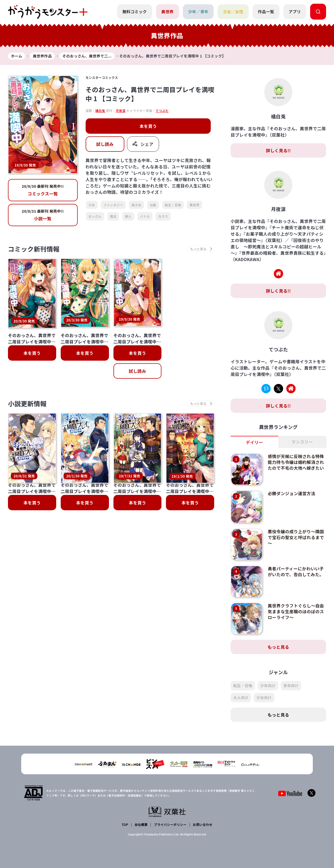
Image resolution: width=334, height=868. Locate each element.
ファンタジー (113, 205)
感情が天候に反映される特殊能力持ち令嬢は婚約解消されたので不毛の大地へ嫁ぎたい (296, 462)
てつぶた (162, 111)
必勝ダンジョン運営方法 (292, 493)
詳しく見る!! (278, 150)
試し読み (105, 144)
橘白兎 (100, 111)
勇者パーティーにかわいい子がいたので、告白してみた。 (296, 571)
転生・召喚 (173, 205)
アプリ (295, 12)
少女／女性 (233, 12)
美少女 (136, 205)
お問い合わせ (203, 824)
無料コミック (135, 12)
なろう (163, 216)
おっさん (95, 216)
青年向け (291, 686)
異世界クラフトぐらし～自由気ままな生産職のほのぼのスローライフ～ (296, 612)
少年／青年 (198, 12)
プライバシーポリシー (170, 824)
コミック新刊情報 (34, 249)
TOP (125, 824)
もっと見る (278, 647)
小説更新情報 (27, 402)
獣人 (128, 216)
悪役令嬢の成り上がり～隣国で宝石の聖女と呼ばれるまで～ (296, 537)
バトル (145, 216)
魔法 (113, 216)
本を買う (148, 126)
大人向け (241, 697)
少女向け (264, 697)
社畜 (153, 205)
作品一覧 (266, 12)
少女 (92, 205)
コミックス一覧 (43, 190)
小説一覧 (43, 215)
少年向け (268, 686)
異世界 (168, 12)
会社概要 (141, 824)
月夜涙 (120, 111)
